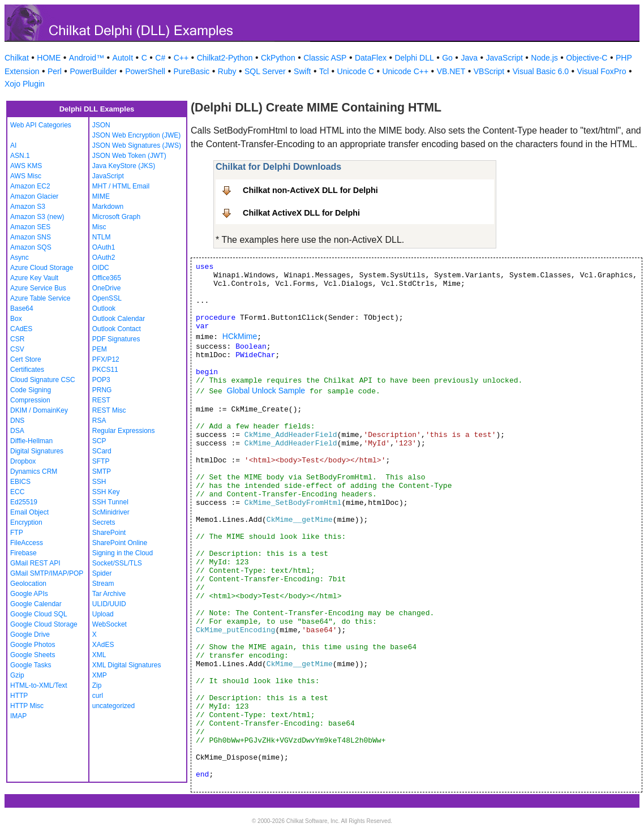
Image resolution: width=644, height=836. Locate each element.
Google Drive (30, 634)
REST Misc (109, 410)
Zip (97, 685)
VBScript (489, 71)
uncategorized (113, 706)
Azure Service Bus (38, 288)
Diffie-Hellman (31, 441)
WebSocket (110, 624)
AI (13, 145)
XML (99, 655)
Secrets (104, 522)
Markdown (108, 207)
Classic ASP (325, 58)
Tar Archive (109, 594)
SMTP (102, 471)
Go (447, 58)
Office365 (107, 278)
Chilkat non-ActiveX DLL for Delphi (310, 190)
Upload (103, 614)
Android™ (87, 58)
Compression (30, 400)
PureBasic (191, 71)
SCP (99, 441)
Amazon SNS (31, 237)
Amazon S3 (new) (37, 217)
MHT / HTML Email (121, 186)
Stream (103, 584)
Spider (102, 573)
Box (16, 319)
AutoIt (123, 58)
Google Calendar (36, 604)
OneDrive (107, 288)
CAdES (21, 329)
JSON (101, 125)
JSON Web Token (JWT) (129, 156)
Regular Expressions (124, 431)
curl (98, 696)
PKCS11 (105, 370)
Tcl (324, 71)
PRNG (102, 390)
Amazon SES (30, 227)
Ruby (227, 71)
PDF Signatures (116, 339)
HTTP (19, 696)
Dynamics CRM (34, 471)
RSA (99, 421)
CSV (17, 349)
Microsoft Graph (116, 217)
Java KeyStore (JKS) (124, 166)
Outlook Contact (117, 329)
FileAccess (27, 543)
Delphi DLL (414, 58)
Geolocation (28, 584)
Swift (302, 71)
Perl (55, 71)
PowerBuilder (93, 71)
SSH (99, 482)
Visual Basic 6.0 (541, 71)
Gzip (17, 675)
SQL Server (265, 71)
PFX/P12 (106, 359)
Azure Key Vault (34, 278)
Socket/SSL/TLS (117, 563)
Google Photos (33, 645)
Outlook (104, 308)
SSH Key (106, 492)
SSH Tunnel (110, 502)
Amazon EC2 (30, 186)
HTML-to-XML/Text (39, 685)
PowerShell (145, 71)
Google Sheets (33, 655)
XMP (100, 675)
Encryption (26, 522)
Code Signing (31, 390)
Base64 (22, 308)
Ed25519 (24, 502)
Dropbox (23, 461)
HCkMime (240, 336)
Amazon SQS (31, 247)
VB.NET (451, 71)
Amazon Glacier (34, 196)
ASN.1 (20, 156)
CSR (17, 339)
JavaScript (505, 58)
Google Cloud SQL (39, 614)
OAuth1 (104, 247)
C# (160, 58)
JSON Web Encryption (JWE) (136, 135)
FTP (17, 533)
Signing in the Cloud (123, 553)
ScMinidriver (111, 512)
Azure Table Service (40, 298)
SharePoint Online (120, 543)
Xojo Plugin (25, 84)
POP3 (101, 380)
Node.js (544, 58)
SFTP (101, 461)
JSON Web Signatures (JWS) (137, 145)
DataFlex (371, 58)
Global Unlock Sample (266, 391)
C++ (181, 58)
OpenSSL (107, 298)
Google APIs (29, 594)
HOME (49, 58)
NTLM (102, 237)
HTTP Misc (27, 706)
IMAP (18, 716)
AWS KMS (26, 166)
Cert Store (26, 359)
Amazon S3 (28, 207)
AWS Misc (26, 176)
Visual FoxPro (602, 71)
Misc (99, 227)
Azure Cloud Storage (42, 268)
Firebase (23, 553)
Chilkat (17, 58)
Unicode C (356, 71)
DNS (17, 421)
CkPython (278, 58)
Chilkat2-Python (225, 58)
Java (469, 58)
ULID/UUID (109, 604)
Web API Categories (41, 125)
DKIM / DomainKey (39, 410)
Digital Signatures (37, 451)
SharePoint (109, 533)
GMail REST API (35, 563)
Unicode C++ (405, 71)
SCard (102, 451)
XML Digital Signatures (127, 665)
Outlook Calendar (119, 319)
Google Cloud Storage (44, 624)
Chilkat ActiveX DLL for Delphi (301, 213)
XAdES (103, 645)
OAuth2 (104, 258)
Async (20, 258)
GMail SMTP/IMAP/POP (47, 573)
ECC (17, 492)
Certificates (27, 370)
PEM (100, 349)
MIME (101, 196)
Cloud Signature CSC (43, 380)
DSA (17, 431)
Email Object (29, 512)
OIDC (101, 268)
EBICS (20, 482)
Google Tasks (31, 665)
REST (101, 400)
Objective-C (587, 58)
